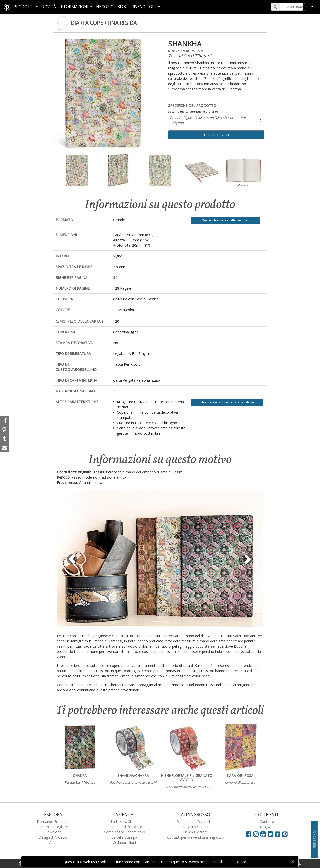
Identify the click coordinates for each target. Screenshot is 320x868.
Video (53, 843)
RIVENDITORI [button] (144, 7)
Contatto (267, 822)
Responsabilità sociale (124, 827)
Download (53, 832)
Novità (49, 7)
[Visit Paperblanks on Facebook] (249, 834)
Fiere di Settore (196, 832)
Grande (209, 120)
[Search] (291, 7)
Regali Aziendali (196, 827)
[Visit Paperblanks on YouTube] (264, 834)
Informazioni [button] (75, 7)
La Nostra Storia (124, 822)
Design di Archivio (53, 837)
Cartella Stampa (124, 837)
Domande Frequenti (53, 822)
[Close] (293, 862)
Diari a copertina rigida (104, 23)
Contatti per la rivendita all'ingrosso (196, 837)
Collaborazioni (124, 843)
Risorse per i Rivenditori (196, 822)
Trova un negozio (216, 135)
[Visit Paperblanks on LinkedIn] (279, 834)
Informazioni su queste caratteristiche (227, 402)
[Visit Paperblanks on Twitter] (271, 834)
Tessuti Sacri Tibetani (190, 56)
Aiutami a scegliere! (53, 827)
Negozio (105, 7)
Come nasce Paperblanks (124, 832)
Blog (123, 7)
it (308, 7)
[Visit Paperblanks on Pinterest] (285, 834)
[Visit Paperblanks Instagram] (256, 834)
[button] (72, 559)
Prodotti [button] (24, 7)
